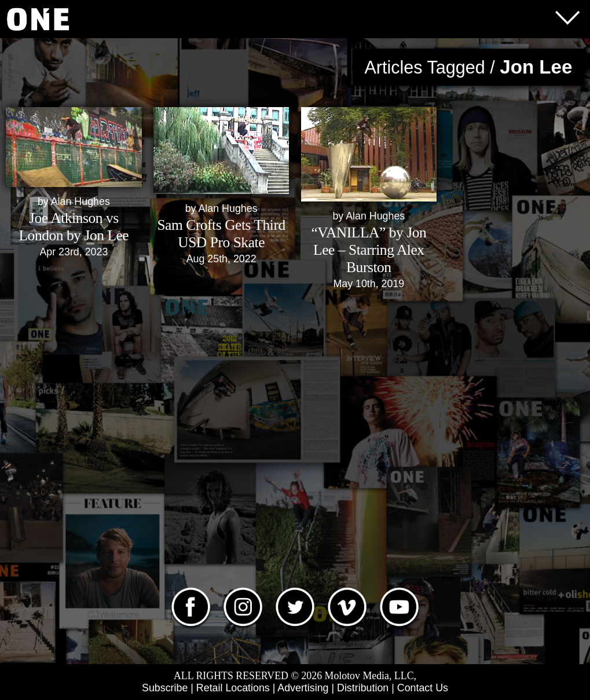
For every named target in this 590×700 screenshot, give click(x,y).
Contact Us (423, 688)
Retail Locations (233, 688)
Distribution (363, 688)
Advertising (303, 688)
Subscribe (165, 688)
